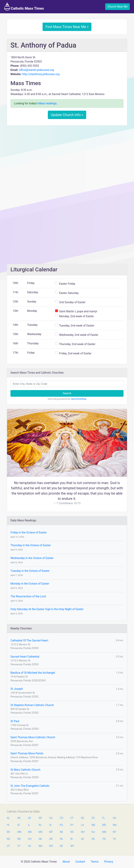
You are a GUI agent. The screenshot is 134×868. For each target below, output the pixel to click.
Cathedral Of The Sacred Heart (29, 640)
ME (93, 825)
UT (8, 846)
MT (51, 832)
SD (93, 839)
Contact (80, 862)
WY (72, 846)
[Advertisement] (67, 154)
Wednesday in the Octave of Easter (32, 558)
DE (83, 818)
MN (19, 832)
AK (19, 818)
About (66, 862)
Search (67, 393)
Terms (95, 862)
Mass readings (48, 103)
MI (8, 832)
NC (9, 839)
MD (104, 825)
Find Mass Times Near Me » (67, 27)
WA (40, 846)
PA (61, 839)
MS (30, 832)
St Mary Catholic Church (25, 770)
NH (83, 832)
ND (19, 839)
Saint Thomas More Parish (27, 753)
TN (104, 839)
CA (51, 818)
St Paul (15, 721)
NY (115, 832)
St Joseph (17, 689)
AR (40, 818)
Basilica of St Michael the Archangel (33, 673)
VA (30, 846)
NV (72, 832)
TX (114, 839)
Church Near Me (118, 7)
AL (8, 818)
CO (62, 818)
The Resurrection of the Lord (28, 596)
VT (19, 846)
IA (50, 825)
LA (82, 825)
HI (8, 825)
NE (61, 832)
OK (40, 839)
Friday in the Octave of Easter (29, 532)
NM (104, 832)
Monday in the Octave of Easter (30, 584)
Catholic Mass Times (24, 7)
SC (83, 839)
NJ (93, 832)
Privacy (109, 862)
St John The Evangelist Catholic (30, 786)
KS (61, 825)
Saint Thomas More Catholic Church (33, 737)
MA (115, 825)
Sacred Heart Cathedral (25, 657)
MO (40, 832)
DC (93, 818)
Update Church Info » (67, 115)
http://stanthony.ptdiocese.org (41, 74)
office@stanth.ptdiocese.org (36, 70)
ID (19, 825)
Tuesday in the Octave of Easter (30, 571)
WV (51, 846)
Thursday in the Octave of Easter (31, 545)
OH (30, 839)
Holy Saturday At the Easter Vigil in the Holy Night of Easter (47, 609)
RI (72, 839)
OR (51, 839)
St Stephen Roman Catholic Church (32, 705)
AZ (30, 818)
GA (115, 818)
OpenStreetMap (79, 399)
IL (29, 825)
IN (40, 825)
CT (72, 818)
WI (61, 846)
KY (72, 825)
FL (104, 818)
